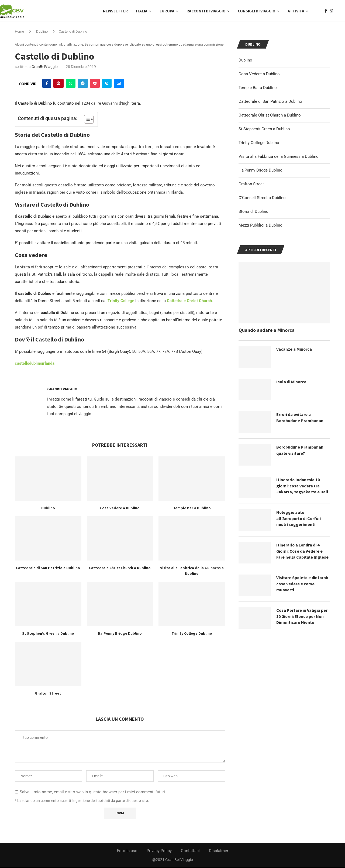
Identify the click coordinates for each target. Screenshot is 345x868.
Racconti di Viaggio (206, 11)
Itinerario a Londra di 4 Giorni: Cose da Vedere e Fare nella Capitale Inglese (302, 551)
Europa (167, 11)
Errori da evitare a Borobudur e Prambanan (300, 418)
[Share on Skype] (107, 84)
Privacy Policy (159, 851)
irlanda (48, 364)
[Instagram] (331, 11)
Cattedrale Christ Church (189, 301)
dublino (36, 364)
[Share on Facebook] (47, 84)
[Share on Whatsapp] (71, 84)
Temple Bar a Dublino (192, 508)
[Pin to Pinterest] (58, 84)
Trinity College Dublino (192, 634)
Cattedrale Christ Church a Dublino (120, 568)
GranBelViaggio (45, 67)
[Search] (342, 11)
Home (19, 32)
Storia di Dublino (253, 212)
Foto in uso (127, 851)
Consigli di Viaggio (257, 11)
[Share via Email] (119, 84)
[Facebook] (326, 11)
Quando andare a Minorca (267, 330)
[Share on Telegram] (83, 84)
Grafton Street (48, 693)
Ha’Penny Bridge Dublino (120, 634)
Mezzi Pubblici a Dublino (261, 225)
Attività (296, 11)
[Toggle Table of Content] (86, 119)
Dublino (42, 32)
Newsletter (115, 11)
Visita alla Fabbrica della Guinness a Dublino (279, 157)
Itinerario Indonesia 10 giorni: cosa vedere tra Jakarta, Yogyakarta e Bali (302, 486)
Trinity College (121, 301)
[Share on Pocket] (95, 84)
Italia (142, 11)
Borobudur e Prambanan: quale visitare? (301, 450)
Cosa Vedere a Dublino (120, 508)
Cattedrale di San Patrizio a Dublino (48, 568)
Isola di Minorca (292, 382)
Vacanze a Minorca (294, 349)
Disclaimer (219, 851)
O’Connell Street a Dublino (262, 198)
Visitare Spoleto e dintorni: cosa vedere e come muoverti (303, 584)
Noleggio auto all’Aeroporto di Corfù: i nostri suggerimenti (299, 519)
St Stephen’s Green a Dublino (48, 634)
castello (22, 364)
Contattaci (190, 851)
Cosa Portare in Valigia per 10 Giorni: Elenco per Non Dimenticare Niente (302, 616)
